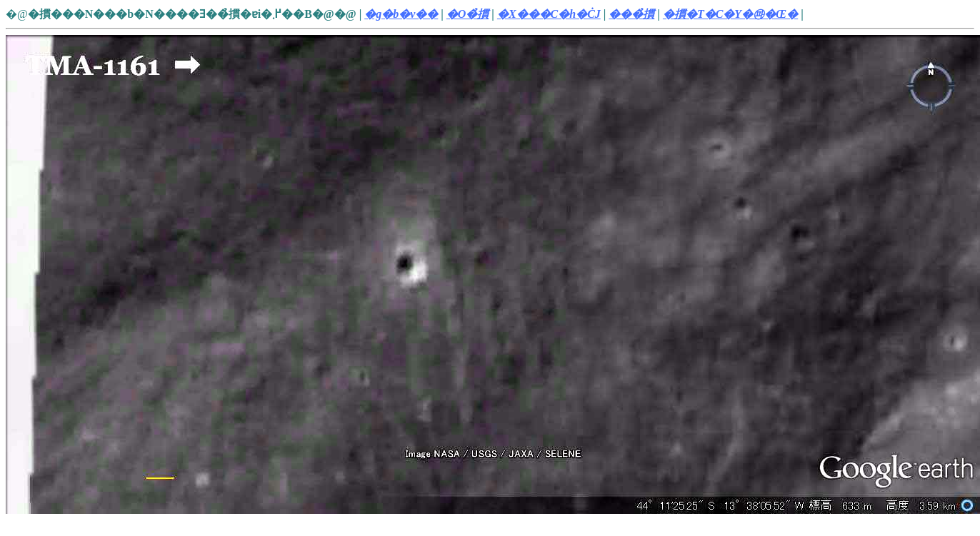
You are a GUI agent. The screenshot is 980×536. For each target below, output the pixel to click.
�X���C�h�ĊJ (549, 14)
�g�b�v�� (401, 14)
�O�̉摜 (468, 14)
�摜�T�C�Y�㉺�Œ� (730, 14)
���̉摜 (631, 14)
